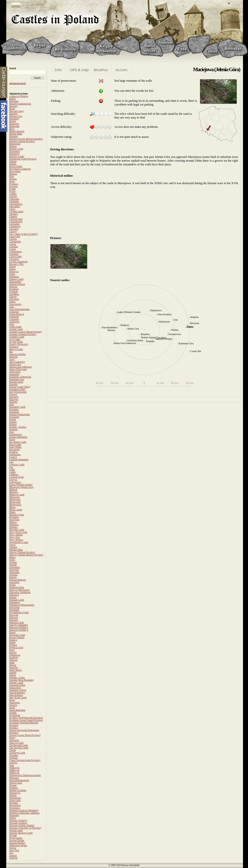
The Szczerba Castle (19, 748)
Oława (12, 557)
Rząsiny (13, 653)
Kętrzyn (13, 394)
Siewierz (13, 660)
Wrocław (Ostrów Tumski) (22, 825)
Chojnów (14, 214)
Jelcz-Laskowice (17, 362)
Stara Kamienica (17, 693)
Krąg (12, 432)
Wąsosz (13, 785)
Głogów (13, 297)
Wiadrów (14, 788)
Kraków (13, 422)
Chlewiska (14, 199)
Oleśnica (13, 547)
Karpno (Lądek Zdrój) (20, 387)
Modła (12, 512)
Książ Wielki (15, 447)
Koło (12, 404)
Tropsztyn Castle (17, 753)
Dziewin (13, 287)
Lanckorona (15, 455)
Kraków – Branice (18, 427)
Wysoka (13, 835)
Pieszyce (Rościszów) (20, 590)
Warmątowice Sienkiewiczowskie (25, 775)
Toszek (13, 750)
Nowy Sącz (15, 537)
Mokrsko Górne (17, 515)
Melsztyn (14, 492)
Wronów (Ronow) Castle (21, 833)
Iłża (11, 352)
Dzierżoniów (15, 282)
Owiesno (13, 575)
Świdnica (14, 728)
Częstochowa (16, 252)
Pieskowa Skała (17, 587)
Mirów (12, 507)
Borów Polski (16, 166)
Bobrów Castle (16, 149)
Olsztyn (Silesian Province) (22, 552)
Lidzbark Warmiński (19, 460)
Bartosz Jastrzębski (131, 865)
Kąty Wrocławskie (18, 392)
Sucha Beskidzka (17, 710)
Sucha (12, 708)
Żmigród (13, 858)
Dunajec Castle (16, 279)
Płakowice (14, 595)
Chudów (13, 216)
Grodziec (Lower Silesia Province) (26, 332)
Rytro (12, 650)
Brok (12, 176)
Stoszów (13, 705)
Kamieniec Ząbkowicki (20, 377)
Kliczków (14, 397)
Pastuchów (14, 582)
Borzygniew (15, 171)
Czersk (13, 249)
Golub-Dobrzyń (17, 314)
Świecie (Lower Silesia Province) (25, 735)
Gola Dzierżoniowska (19, 309)
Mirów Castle (16, 510)
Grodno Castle (16, 329)
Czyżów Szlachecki (18, 262)
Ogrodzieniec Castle (19, 542)
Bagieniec (14, 101)
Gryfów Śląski (16, 342)
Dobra (12, 274)
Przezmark (14, 610)
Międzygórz (15, 500)
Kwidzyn (14, 452)
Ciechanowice (16, 222)
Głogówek (14, 299)
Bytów (12, 191)
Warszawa (14, 778)
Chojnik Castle (16, 211)
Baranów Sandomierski (20, 104)
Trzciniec (14, 755)
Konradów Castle (17, 407)
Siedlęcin (14, 658)
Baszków (14, 114)
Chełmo (13, 194)
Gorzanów (14, 319)
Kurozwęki (14, 450)
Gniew (12, 302)
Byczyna (13, 186)
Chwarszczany (16, 219)
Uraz (12, 765)
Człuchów (14, 254)
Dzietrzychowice (17, 284)
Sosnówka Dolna (17, 685)
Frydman (14, 292)
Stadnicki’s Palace (18, 690)
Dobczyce (14, 272)
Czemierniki (15, 242)
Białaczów (14, 124)
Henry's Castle (16, 349)
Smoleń (13, 673)
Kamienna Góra (17, 379)
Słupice (13, 665)
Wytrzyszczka (16, 838)
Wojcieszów (15, 805)
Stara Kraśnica (16, 695)
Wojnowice (15, 808)
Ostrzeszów (15, 567)
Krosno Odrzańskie (18, 437)
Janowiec (14, 357)
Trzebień (13, 758)
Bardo (12, 109)
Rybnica (13, 645)
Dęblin (12, 267)
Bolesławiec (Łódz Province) (23, 159)
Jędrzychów (15, 372)
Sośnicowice (15, 688)
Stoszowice (15, 703)
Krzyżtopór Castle (18, 442)
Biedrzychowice (17, 131)
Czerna (13, 244)
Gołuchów (14, 317)
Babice (13, 99)
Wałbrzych (14, 768)
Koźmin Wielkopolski (20, 414)
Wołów (13, 818)
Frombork (14, 289)
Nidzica (13, 522)
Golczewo (14, 312)
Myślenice (14, 517)
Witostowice (15, 798)
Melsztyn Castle (17, 495)
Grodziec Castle (17, 337)
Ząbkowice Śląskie (18, 845)
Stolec (12, 700)
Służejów (14, 668)
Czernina (14, 247)
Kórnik (13, 419)
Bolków (13, 161)
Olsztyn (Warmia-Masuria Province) (26, 555)
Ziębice (13, 848)
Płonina (13, 597)
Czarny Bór (15, 237)
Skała (12, 663)
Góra (12, 324)
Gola (12, 307)
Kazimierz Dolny (17, 389)
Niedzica (13, 527)
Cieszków (14, 229)
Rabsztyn (14, 617)
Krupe (12, 440)
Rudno (12, 642)
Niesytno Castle (17, 530)
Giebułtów (14, 294)
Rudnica (13, 640)
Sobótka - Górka (17, 678)
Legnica (13, 457)
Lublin (12, 472)
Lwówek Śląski (17, 477)
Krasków (14, 429)
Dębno (12, 269)
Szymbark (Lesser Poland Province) (26, 720)
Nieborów (14, 525)
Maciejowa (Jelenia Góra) (21, 487)
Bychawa (14, 184)
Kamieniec (14, 374)
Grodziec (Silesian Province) (23, 334)
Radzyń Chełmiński (19, 625)
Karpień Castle (16, 382)
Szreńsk (13, 713)
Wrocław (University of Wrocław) (25, 828)
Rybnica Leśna (16, 647)
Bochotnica (15, 151)
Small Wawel (16, 670)
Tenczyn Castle (16, 743)
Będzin (13, 121)
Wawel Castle (16, 783)
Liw (11, 467)
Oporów (13, 562)
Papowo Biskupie (18, 580)
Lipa (11, 462)
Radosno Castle (17, 622)
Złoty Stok (14, 850)
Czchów (13, 239)
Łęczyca (13, 480)
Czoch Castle (15, 257)
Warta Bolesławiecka (19, 780)
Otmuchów (14, 572)
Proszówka (14, 607)
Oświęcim (14, 570)
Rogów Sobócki (17, 637)
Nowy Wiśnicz (16, 540)
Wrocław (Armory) (18, 820)
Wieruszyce (15, 793)
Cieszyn (13, 232)
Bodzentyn (14, 154)
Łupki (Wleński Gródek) (21, 485)
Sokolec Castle (16, 683)
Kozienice (14, 409)
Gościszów (14, 322)
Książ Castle (15, 445)
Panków (13, 577)
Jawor (12, 359)
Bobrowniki (15, 144)
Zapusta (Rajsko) (17, 843)
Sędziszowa (15, 655)
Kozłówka (14, 412)
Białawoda (14, 126)
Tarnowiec (14, 740)
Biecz (12, 129)
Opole (12, 560)
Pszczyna (14, 615)
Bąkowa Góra (16, 116)
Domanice (14, 277)
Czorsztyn (14, 259)
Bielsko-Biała (16, 134)
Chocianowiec (16, 204)
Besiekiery (14, 119)
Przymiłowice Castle (19, 612)
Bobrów (13, 146)
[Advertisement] (144, 212)
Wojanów (14, 803)
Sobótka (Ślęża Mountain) (22, 680)
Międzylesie (15, 502)
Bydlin (12, 189)
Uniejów (13, 763)
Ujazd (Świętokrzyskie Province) (25, 760)
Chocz (12, 209)
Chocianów (15, 206)
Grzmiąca (14, 347)
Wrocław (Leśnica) (18, 823)
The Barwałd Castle (19, 745)
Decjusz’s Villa (16, 264)
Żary (12, 853)
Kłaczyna (14, 399)
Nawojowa (14, 520)
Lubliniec (14, 475)
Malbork (13, 490)
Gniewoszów (15, 304)
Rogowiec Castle (17, 635)
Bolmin (13, 164)
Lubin (12, 470)
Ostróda (13, 565)
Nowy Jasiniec (16, 535)
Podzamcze (15, 602)
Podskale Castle (17, 600)
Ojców (12, 545)
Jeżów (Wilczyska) (18, 369)
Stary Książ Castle (18, 698)
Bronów (13, 179)
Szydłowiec (15, 715)
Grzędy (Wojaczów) (19, 344)
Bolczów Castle (17, 156)
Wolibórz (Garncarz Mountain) (24, 810)
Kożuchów (14, 417)
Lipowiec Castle (17, 465)
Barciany (14, 106)
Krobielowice (16, 435)
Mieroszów (15, 497)
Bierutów (14, 136)
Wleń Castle (15, 800)
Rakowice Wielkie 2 (19, 630)
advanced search (18, 83)
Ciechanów (15, 224)
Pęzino (12, 585)
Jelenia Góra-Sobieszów (21, 367)
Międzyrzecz (15, 505)
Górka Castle (15, 327)
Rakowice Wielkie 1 (19, 627)
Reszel (12, 632)
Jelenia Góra (15, 364)
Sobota (13, 675)
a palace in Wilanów (19, 96)
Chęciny (13, 196)
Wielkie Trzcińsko (18, 790)
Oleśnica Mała (16, 550)
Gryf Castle (15, 339)
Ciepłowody (15, 227)
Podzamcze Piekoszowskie (22, 605)
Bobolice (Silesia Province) (22, 141)
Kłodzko (13, 402)
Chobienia (14, 201)
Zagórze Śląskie (17, 840)
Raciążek (14, 620)
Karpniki (13, 384)
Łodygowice (15, 482)
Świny (12, 738)
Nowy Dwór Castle (18, 532)
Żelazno (13, 855)
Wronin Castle (16, 830)
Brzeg (12, 181)
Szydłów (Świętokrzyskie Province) (26, 718)
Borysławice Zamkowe (20, 169)
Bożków (13, 174)
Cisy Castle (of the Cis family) (24, 234)
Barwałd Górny (17, 111)
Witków (13, 795)
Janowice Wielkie (18, 354)
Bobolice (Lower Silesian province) (26, 139)
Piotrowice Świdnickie (20, 592)
